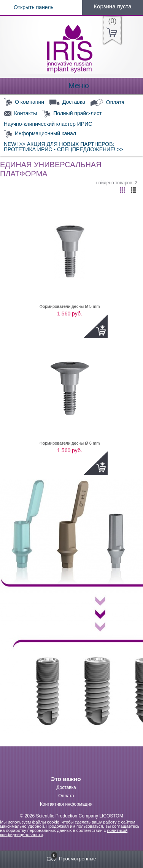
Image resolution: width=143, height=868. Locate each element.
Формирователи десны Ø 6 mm (70, 443)
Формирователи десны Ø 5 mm (70, 306)
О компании (24, 102)
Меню (71, 86)
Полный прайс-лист (72, 114)
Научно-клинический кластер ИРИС (48, 124)
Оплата (107, 103)
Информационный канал (40, 134)
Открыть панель (27, 7)
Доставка (67, 102)
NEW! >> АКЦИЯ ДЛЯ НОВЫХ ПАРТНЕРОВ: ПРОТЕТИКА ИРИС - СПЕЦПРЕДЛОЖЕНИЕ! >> (64, 147)
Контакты (20, 114)
